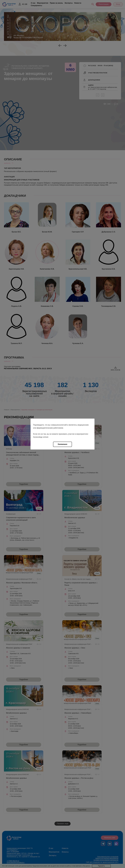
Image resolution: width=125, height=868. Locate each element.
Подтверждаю (62, 444)
